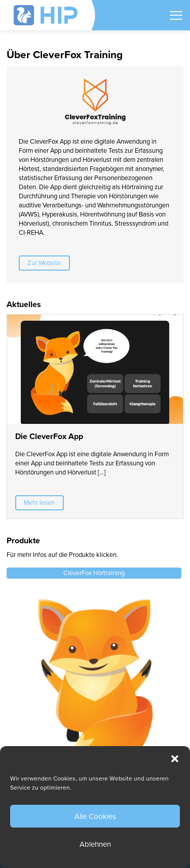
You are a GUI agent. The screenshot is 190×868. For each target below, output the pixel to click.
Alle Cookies (95, 816)
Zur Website (44, 263)
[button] (175, 759)
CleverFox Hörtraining (94, 573)
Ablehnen (95, 844)
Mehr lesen (39, 503)
